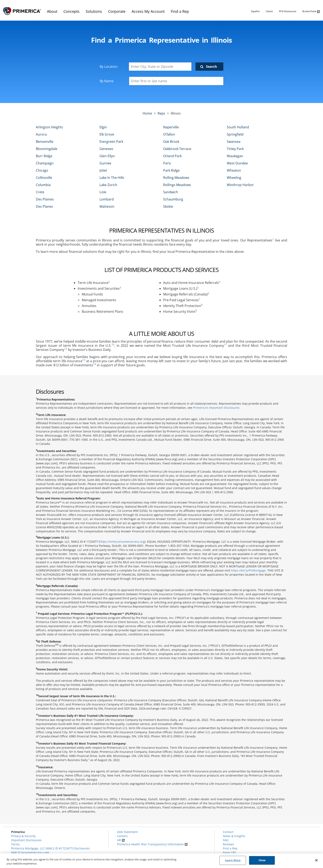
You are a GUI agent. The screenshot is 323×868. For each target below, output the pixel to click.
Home (147, 113)
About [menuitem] (52, 11)
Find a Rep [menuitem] (180, 11)
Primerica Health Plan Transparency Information (152, 844)
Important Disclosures (26, 840)
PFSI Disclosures (288, 11)
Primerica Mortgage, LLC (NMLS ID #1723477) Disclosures (50, 848)
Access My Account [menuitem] (148, 11)
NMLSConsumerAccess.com (30, 852)
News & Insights (234, 836)
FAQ (226, 840)
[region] (161, 861)
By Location (109, 67)
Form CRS (229, 852)
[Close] (316, 860)
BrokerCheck (311, 11)
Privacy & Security (23, 836)
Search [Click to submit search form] (212, 67)
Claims (269, 11)
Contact (228, 832)
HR (121, 840)
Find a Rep (230, 848)
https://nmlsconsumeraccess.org (122, 542)
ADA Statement (127, 832)
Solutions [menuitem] (94, 11)
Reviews (228, 844)
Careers (122, 836)
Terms (15, 844)
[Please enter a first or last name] (176, 81)
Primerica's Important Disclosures (216, 408)
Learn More (233, 860)
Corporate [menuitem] (117, 11)
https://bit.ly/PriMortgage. (249, 570)
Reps (161, 113)
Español (255, 11)
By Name (107, 81)
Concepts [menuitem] (71, 11)
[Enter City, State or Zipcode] (160, 67)
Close (262, 860)
